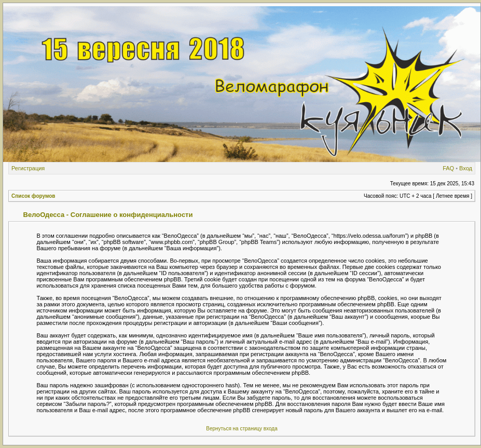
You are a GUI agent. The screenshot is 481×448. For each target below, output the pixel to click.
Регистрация (28, 168)
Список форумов (33, 196)
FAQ (448, 168)
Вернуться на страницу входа (242, 429)
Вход (466, 168)
